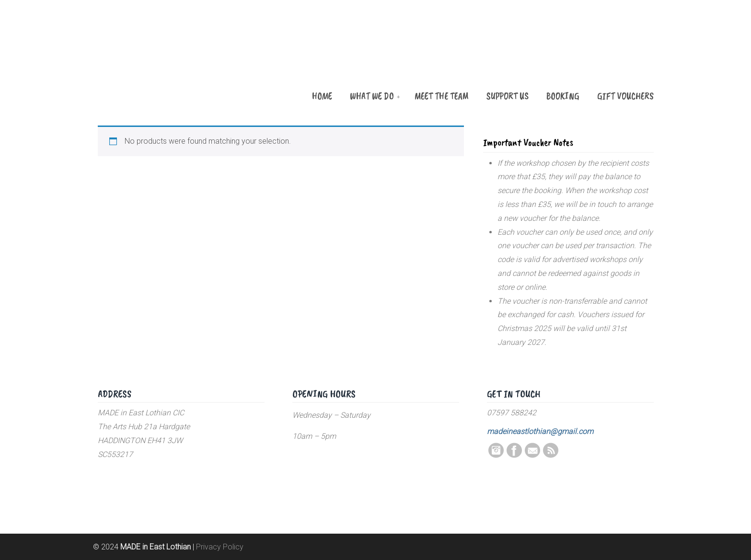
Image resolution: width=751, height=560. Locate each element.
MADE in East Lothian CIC (146, 58)
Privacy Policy (220, 547)
